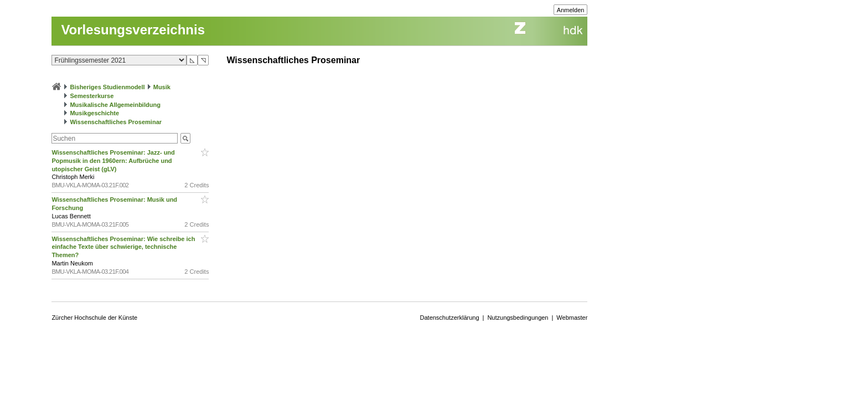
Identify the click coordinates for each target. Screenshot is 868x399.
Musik (162, 87)
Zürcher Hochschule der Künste (94, 318)
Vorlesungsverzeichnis (133, 30)
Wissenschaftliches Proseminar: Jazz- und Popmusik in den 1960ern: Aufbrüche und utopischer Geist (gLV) (113, 161)
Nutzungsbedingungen (518, 318)
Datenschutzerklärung (450, 318)
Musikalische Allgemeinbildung (115, 105)
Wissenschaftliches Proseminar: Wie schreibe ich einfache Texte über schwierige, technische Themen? (123, 247)
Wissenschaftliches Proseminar (116, 122)
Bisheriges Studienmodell (108, 87)
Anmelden (571, 10)
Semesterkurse (92, 96)
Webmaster (572, 318)
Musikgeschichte (94, 113)
